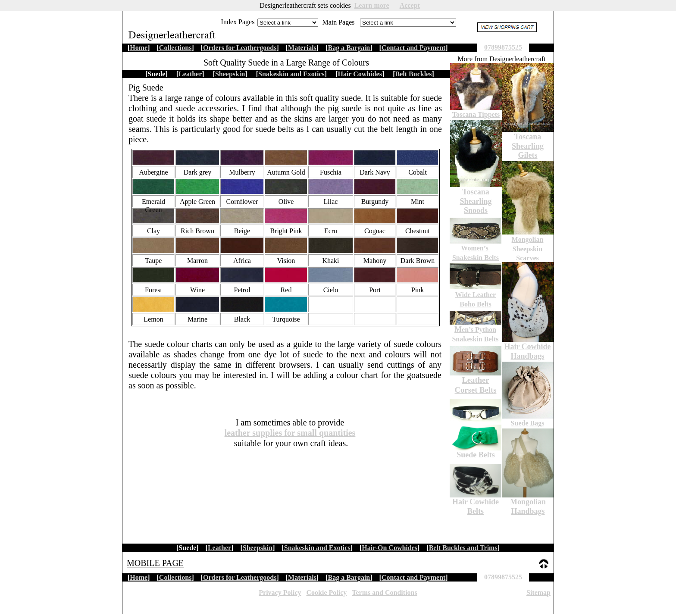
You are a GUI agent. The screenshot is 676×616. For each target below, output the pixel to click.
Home (139, 577)
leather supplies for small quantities (290, 433)
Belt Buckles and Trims (463, 548)
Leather (219, 548)
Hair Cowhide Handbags (527, 351)
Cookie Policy (326, 593)
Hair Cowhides (360, 74)
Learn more (372, 5)
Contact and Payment (413, 577)
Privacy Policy (280, 593)
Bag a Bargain (349, 577)
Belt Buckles (414, 74)
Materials (302, 577)
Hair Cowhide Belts (476, 507)
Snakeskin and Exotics (317, 548)
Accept (410, 5)
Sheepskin (258, 548)
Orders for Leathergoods (240, 577)
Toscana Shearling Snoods (476, 201)
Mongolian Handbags (528, 507)
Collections (175, 577)
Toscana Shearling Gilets (528, 146)
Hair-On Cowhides (390, 548)
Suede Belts (476, 455)
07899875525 (503, 577)
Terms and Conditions (384, 593)
